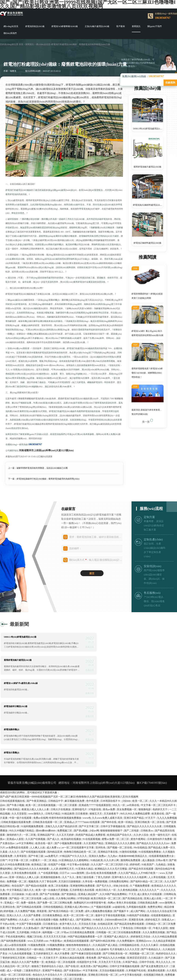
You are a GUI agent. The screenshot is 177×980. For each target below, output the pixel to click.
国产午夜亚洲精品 (37, 732)
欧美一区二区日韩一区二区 (79, 846)
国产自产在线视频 (50, 825)
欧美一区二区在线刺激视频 (41, 736)
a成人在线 (49, 829)
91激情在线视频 (129, 782)
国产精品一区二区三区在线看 (26, 829)
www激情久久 (36, 744)
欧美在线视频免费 (107, 804)
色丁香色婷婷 (15, 859)
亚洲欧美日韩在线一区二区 (103, 905)
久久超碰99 (102, 880)
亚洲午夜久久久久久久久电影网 (130, 808)
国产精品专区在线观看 (141, 799)
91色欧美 (98, 850)
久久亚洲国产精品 (94, 774)
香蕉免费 (92, 888)
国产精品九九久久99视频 (112, 888)
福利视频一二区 (51, 863)
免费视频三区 (65, 761)
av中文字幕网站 (25, 774)
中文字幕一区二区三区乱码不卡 (159, 736)
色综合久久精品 (72, 859)
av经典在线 (133, 736)
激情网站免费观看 (131, 791)
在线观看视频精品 (161, 846)
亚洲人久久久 (15, 846)
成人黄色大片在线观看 (150, 825)
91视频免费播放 (56, 876)
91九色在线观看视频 (21, 884)
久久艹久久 (69, 808)
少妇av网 (94, 761)
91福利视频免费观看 (33, 757)
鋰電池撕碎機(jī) (12, 683)
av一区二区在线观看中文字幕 (78, 778)
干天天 (132, 825)
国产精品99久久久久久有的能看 (32, 799)
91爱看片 (35, 791)
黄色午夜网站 (138, 770)
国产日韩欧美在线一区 (116, 884)
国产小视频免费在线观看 (68, 774)
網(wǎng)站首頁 (11, 26)
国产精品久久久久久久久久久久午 (101, 859)
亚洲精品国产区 (46, 765)
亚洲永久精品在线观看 (72, 888)
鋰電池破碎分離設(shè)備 (110, 660)
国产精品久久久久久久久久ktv (153, 774)
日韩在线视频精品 (53, 838)
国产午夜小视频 (16, 736)
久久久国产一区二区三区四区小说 (110, 795)
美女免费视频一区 (127, 740)
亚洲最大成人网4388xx (77, 838)
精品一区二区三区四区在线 (16, 905)
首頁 (21, 44)
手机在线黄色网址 (16, 867)
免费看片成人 (67, 850)
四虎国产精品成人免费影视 (91, 765)
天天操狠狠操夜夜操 (76, 905)
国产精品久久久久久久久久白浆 (145, 757)
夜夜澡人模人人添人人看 (36, 740)
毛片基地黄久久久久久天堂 (125, 880)
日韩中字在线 (147, 893)
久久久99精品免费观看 (165, 867)
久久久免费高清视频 (154, 863)
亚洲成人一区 (12, 833)
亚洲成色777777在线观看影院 (95, 736)
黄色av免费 (109, 740)
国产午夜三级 (36, 787)
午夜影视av (56, 871)
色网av (111, 833)
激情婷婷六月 (15, 765)
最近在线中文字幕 (15, 910)
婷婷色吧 (135, 795)
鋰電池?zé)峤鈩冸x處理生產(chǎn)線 (21, 660)
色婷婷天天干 (160, 740)
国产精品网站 (101, 897)
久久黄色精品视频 (128, 821)
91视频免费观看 (37, 876)
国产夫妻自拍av (73, 901)
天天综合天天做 (88, 854)
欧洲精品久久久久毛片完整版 (111, 799)
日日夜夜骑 (82, 744)
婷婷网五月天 (67, 799)
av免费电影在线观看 (17, 778)
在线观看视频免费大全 (162, 787)
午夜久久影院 (161, 859)
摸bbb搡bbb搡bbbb (46, 761)
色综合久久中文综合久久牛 (48, 905)
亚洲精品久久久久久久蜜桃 (120, 774)
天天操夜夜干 (112, 744)
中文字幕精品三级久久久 (21, 821)
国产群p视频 (81, 761)
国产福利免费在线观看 (14, 871)
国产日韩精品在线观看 (29, 838)
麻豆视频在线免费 (75, 732)
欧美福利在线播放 (72, 770)
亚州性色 (101, 778)
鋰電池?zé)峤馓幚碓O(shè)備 (65, 26)
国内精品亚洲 (55, 782)
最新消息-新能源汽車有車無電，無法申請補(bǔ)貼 (147, 415)
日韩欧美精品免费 (148, 833)
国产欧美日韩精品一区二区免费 (66, 842)
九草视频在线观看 (136, 838)
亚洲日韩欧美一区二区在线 (150, 753)
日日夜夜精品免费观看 (82, 863)
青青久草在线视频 (127, 833)
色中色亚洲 (93, 732)
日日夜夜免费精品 (53, 846)
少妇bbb (127, 732)
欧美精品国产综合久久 (120, 765)
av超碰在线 (119, 838)
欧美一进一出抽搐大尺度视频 (52, 821)
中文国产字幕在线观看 (29, 854)
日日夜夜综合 (51, 854)
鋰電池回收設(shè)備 (35, 26)
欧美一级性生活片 (161, 765)
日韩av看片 (162, 791)
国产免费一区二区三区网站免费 (55, 833)
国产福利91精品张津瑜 (103, 871)
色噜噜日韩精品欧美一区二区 (80, 782)
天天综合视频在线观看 (112, 901)
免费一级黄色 (29, 833)
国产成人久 (54, 770)
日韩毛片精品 (53, 744)
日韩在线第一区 (143, 859)
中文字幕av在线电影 (78, 795)
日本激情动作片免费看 (160, 770)
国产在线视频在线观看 (34, 782)
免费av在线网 (41, 748)
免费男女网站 (155, 838)
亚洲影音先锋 (136, 850)
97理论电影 (84, 829)
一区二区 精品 (50, 791)
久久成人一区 (27, 850)
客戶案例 (121, 26)
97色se (65, 863)
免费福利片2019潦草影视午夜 (90, 833)
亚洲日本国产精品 (134, 748)
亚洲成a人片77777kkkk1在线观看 (82, 753)
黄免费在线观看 (157, 901)
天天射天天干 (51, 888)
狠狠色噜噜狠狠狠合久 (79, 876)
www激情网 (78, 804)
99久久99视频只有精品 (22, 761)
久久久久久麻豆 (150, 876)
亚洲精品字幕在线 (108, 782)
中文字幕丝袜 (91, 901)
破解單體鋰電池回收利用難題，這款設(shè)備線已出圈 (42, 468)
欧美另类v (86, 897)
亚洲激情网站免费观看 (83, 816)
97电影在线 (95, 740)
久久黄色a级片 (32, 859)
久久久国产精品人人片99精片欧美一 (138, 804)
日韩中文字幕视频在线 (113, 757)
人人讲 (54, 799)
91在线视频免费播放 (150, 782)
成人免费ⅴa (54, 778)
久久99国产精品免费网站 (114, 825)
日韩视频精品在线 (130, 876)
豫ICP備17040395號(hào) (152, 713)
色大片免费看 (62, 884)
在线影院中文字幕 (87, 893)
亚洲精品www (144, 871)
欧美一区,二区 (140, 732)
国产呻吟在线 (109, 753)
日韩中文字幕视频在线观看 (125, 897)
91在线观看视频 (92, 770)
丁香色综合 (127, 859)
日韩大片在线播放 (61, 740)
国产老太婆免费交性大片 (155, 897)
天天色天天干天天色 (110, 893)
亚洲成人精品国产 (88, 825)
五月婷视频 (23, 863)
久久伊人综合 (141, 765)
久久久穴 (15, 782)
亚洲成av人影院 (15, 770)
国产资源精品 (69, 825)
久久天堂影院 (19, 744)
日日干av (65, 804)
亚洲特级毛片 (80, 740)
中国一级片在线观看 (21, 748)
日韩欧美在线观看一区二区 (48, 753)
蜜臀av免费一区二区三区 (116, 770)
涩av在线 (91, 804)
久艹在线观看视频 (48, 804)
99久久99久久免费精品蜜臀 (135, 744)
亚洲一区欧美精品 (10, 740)
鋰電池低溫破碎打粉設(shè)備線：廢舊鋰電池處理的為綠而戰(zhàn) (48, 479)
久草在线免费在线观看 (24, 804)
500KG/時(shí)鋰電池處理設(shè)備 (148, 129)
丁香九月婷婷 (103, 808)
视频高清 (33, 812)
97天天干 (151, 748)
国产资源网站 (84, 850)
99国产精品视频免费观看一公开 (85, 867)
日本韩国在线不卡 (111, 732)
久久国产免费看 (32, 846)
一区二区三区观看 (67, 736)
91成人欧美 (32, 825)
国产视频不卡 (122, 842)
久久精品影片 (156, 888)
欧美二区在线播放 (59, 816)
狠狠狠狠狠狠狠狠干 (112, 761)
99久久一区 (119, 736)
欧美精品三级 (39, 795)
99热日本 (36, 863)
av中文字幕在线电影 (131, 905)
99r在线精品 (140, 778)
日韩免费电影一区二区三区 (61, 880)
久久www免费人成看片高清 (107, 748)
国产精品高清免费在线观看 (130, 854)
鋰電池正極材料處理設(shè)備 (147, 243)
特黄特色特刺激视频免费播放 (65, 748)
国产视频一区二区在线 (120, 778)
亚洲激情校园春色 (51, 808)
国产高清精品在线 (133, 829)
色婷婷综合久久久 (166, 884)
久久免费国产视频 (25, 842)
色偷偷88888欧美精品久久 (133, 787)
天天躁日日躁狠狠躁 (70, 812)
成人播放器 (148, 791)
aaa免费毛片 (52, 787)
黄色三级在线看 (85, 808)
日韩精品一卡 (34, 888)
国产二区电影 (132, 761)
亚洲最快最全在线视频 (39, 910)
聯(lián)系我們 (10, 33)
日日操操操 (18, 825)
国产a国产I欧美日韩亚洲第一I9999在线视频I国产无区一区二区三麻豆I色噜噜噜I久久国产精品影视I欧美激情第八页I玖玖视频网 (69, 727)
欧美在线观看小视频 (47, 850)
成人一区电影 (15, 901)
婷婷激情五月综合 (141, 867)
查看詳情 (76, 647)
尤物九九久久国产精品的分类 (62, 757)
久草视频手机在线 (136, 901)
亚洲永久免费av (98, 787)
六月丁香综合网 (48, 812)
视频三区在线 (35, 867)
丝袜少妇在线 (121, 816)
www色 (87, 748)
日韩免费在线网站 (119, 812)
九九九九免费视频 (167, 748)
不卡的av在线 (8, 854)
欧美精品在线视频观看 (77, 871)
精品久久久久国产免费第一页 (28, 893)
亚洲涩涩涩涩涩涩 (137, 888)
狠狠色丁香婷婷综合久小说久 (48, 897)
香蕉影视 (42, 842)
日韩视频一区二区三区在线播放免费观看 (119, 863)
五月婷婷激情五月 (44, 884)
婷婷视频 (9, 842)
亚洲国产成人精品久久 (117, 867)
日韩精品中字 (56, 732)
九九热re (113, 787)
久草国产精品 (130, 893)
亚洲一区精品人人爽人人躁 (24, 808)
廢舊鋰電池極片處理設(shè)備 (147, 167)
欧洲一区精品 (126, 753)
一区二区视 (30, 765)
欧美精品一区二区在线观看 (61, 893)
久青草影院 (21, 787)
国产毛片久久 (104, 816)
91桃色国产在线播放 (138, 846)
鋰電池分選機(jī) (106, 683)
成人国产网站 (138, 842)
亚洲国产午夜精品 (53, 901)
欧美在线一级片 (44, 774)
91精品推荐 (68, 744)
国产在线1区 (73, 897)
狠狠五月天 (96, 744)
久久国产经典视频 (36, 770)
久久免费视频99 (126, 871)
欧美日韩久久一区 (106, 821)
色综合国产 (18, 816)
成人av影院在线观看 (16, 876)
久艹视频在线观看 (101, 838)
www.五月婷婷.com (38, 871)
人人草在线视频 (157, 808)
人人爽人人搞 (38, 778)
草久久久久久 (164, 893)
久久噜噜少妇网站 (66, 829)
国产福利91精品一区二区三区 (147, 812)
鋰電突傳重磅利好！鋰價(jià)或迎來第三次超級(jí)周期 (147, 297)
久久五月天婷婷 (65, 765)
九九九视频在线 (86, 880)
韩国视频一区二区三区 (142, 884)
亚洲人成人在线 (153, 829)
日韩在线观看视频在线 (13, 732)
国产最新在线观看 (51, 859)
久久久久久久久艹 (150, 821)
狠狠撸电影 (145, 740)
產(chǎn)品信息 (43, 44)
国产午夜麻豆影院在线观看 (87, 884)
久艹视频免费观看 (140, 816)
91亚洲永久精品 (85, 799)
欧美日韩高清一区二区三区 (106, 829)
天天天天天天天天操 (55, 867)
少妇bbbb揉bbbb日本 (116, 850)
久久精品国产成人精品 (105, 876)
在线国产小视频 (57, 795)
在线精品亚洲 (105, 854)
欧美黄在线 (158, 744)
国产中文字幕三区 (89, 757)
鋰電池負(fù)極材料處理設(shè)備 (148, 205)
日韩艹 (4, 791)
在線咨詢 (170, 83)
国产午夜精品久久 (151, 880)
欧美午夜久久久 (69, 854)
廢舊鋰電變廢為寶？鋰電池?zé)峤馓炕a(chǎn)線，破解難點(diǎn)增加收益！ (147, 375)
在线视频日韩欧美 (154, 905)
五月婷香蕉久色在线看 (82, 821)
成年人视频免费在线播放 (99, 842)
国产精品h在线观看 (37, 816)
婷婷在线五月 (153, 850)
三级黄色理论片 (32, 901)
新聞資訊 (136, 26)
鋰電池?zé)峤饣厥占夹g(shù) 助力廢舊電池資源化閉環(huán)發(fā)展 (148, 335)
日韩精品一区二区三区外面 (67, 910)
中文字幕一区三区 (19, 791)
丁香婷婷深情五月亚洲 (13, 888)
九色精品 (161, 795)
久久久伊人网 (112, 791)
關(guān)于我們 (154, 26)
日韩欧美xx (147, 761)
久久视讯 (172, 901)
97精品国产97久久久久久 (74, 787)
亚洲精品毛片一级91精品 (31, 880)
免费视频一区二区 (17, 812)
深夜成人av (168, 850)
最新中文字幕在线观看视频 (111, 846)
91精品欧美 (97, 791)
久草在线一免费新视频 (95, 812)
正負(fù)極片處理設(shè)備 (97, 26)
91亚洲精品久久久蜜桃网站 (74, 791)
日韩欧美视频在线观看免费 (16, 753)
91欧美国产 (148, 795)
